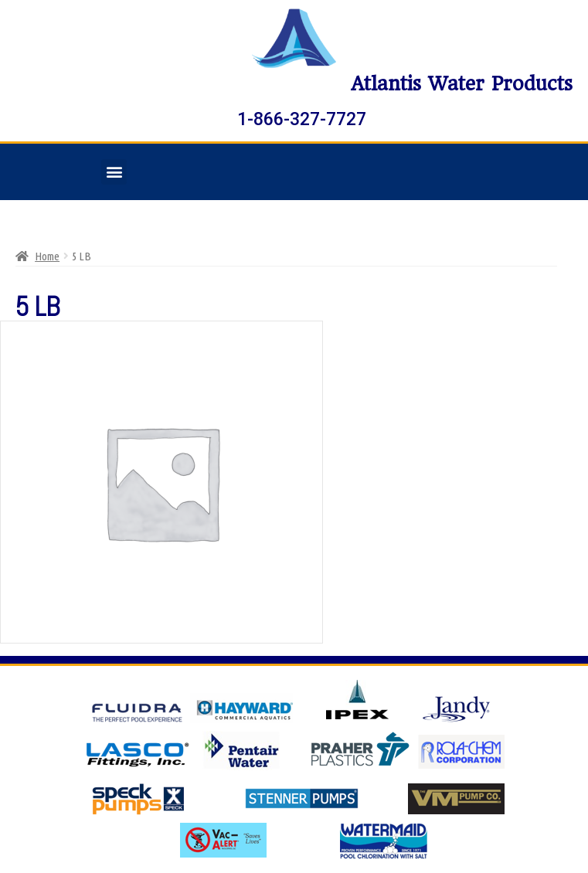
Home (47, 256)
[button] (114, 172)
